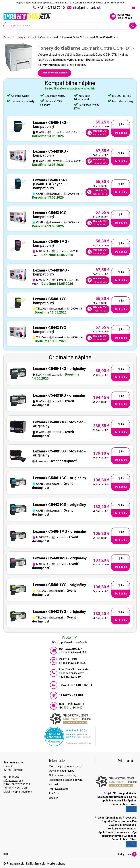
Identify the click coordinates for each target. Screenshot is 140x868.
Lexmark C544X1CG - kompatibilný (51, 215)
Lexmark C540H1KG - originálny (59, 369)
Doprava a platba (59, 789)
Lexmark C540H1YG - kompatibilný (51, 301)
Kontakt (54, 784)
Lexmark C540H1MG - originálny (60, 531)
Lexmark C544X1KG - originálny (59, 395)
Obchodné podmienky (62, 771)
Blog (6, 854)
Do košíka (121, 133)
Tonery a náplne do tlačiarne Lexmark (37, 37)
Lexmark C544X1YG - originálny (59, 612)
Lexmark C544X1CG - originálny (60, 505)
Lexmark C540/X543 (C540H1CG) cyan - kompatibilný (50, 184)
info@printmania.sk (21, 792)
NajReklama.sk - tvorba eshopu (46, 864)
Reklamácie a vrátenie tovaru (66, 780)
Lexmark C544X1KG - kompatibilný (51, 153)
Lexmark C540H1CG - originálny (60, 478)
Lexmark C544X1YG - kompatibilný (51, 330)
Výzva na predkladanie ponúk (66, 766)
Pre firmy (54, 793)
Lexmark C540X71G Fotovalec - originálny (59, 424)
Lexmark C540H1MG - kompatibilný (51, 244)
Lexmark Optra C (72, 37)
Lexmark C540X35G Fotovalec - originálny (59, 453)
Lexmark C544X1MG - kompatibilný (51, 272)
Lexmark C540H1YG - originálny (60, 585)
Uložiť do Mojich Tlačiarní (55, 73)
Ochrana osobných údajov (64, 775)
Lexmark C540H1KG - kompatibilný (51, 125)
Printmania (125, 761)
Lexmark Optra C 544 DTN (100, 37)
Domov (8, 37)
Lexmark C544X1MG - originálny (60, 558)
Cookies (54, 798)
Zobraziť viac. (117, 3)
